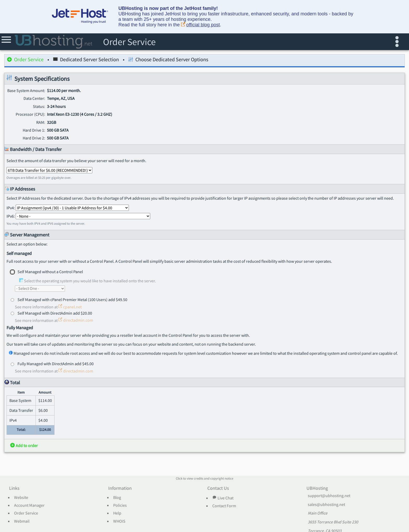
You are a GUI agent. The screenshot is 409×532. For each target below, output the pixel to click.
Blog (117, 498)
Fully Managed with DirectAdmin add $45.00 (56, 364)
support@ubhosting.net (329, 496)
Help (117, 513)
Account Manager (29, 505)
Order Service (25, 60)
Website (21, 498)
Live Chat (223, 498)
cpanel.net (70, 307)
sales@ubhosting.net (326, 505)
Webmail (22, 521)
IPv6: (78, 216)
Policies (120, 505)
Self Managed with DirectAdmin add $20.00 (55, 313)
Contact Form (224, 506)
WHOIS (119, 521)
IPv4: (68, 208)
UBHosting (317, 488)
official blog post (200, 25)
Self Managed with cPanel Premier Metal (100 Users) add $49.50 (72, 299)
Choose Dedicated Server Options (168, 60)
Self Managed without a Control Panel (50, 272)
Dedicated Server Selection (86, 60)
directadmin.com (76, 320)
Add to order (24, 445)
